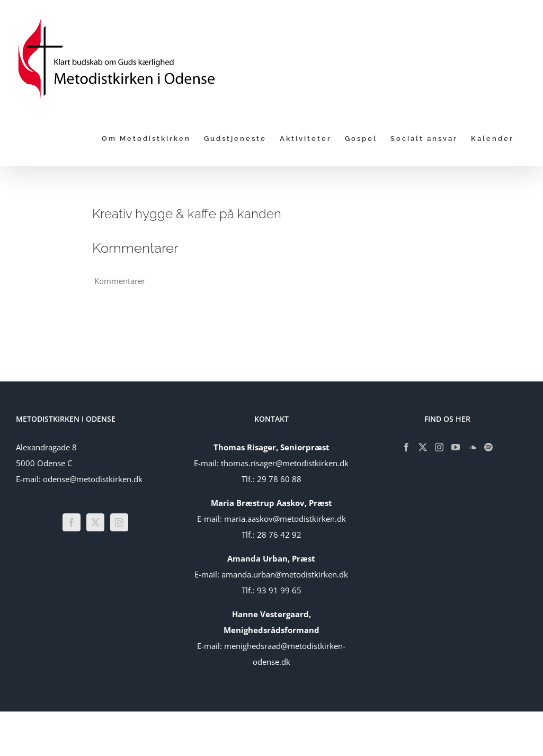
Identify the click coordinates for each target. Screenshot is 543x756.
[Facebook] (72, 522)
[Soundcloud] (472, 447)
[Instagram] (119, 522)
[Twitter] (95, 522)
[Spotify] (488, 447)
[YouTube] (456, 447)
